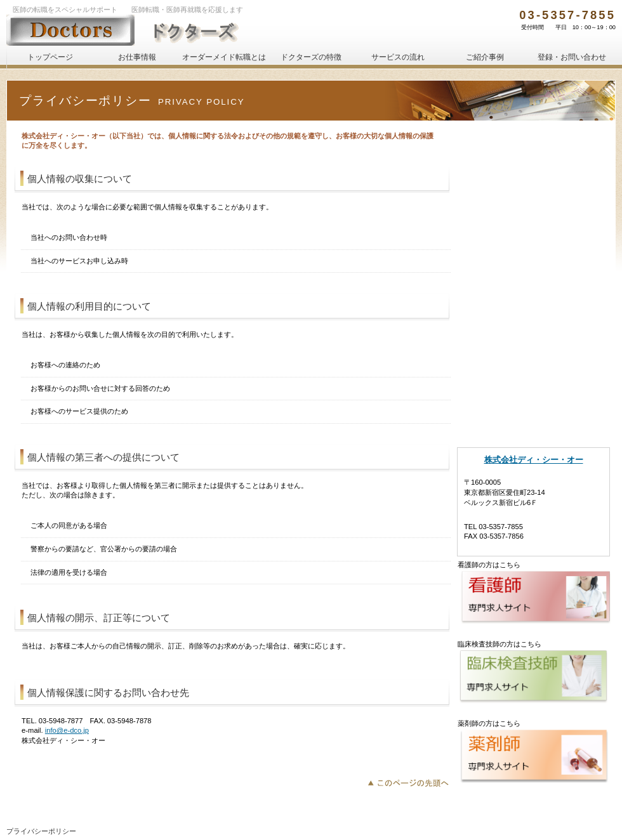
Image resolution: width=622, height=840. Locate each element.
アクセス (533, 426)
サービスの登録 (533, 204)
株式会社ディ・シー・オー (534, 460)
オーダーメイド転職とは (533, 299)
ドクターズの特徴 (533, 331)
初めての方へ (533, 141)
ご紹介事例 (533, 363)
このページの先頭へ (412, 782)
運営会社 (533, 395)
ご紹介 (485, 57)
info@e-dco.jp (67, 730)
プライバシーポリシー (41, 831)
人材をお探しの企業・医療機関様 (533, 236)
